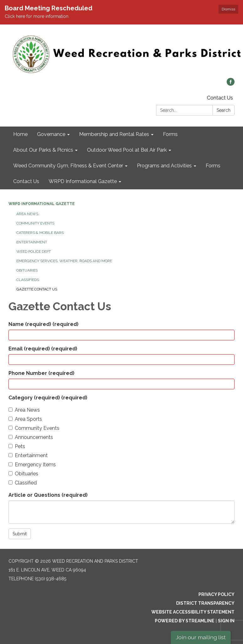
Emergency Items (32, 465)
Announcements (31, 437)
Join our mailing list (201, 637)
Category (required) (48, 398)
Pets (17, 446)
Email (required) (43, 349)
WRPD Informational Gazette (42, 204)
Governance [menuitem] (51, 134)
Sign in (226, 621)
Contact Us (220, 98)
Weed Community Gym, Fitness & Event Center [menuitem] (68, 166)
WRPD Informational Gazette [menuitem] (83, 181)
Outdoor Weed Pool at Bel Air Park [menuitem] (127, 150)
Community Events (35, 223)
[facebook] (231, 84)
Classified (23, 483)
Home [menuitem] (20, 134)
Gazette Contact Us (37, 289)
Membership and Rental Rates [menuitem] (114, 134)
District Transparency (205, 603)
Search (224, 110)
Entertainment (32, 242)
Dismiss (228, 9)
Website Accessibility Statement (193, 612)
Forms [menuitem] (170, 134)
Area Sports (25, 419)
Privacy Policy (216, 594)
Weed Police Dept (34, 252)
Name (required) (43, 324)
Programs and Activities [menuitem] (164, 166)
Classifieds (28, 280)
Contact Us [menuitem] (26, 181)
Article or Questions (48, 495)
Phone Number (41, 373)
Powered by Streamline (185, 621)
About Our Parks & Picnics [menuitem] (43, 150)
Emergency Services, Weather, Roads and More (64, 261)
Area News (27, 214)
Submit (20, 534)
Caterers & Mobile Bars (40, 233)
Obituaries (27, 270)
